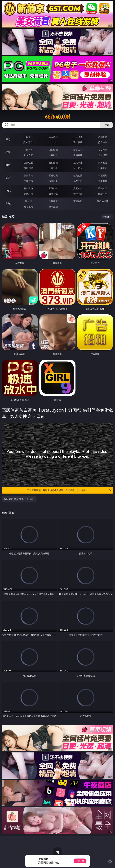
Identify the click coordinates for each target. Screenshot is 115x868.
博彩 (8, 139)
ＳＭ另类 (103, 155)
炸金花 (53, 142)
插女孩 (28, 201)
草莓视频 (78, 201)
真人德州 (53, 137)
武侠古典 (103, 188)
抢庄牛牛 (103, 142)
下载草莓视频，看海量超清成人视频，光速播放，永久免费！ (69, 490)
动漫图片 (103, 175)
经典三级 (53, 168)
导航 (8, 203)
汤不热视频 (103, 201)
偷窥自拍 (28, 175)
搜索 (107, 125)
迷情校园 (28, 194)
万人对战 (78, 137)
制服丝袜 (28, 168)
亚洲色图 (53, 175)
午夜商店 (53, 201)
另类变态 (103, 168)
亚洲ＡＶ (28, 150)
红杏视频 (28, 207)
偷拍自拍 (53, 163)
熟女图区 (78, 181)
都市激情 (28, 188)
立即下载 (80, 861)
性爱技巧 (103, 194)
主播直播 (78, 155)
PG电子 (29, 137)
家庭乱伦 (53, 188)
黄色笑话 (78, 194)
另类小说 (53, 194)
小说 (8, 191)
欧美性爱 (103, 163)
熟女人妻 (28, 155)
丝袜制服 (53, 155)
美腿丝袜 (28, 181)
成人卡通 (78, 163)
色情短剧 (53, 207)
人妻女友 (78, 188)
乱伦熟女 (78, 168)
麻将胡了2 (28, 142)
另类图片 (103, 181)
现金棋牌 (78, 142)
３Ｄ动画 (103, 150)
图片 (8, 178)
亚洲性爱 (28, 163)
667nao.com (57, 117)
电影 (8, 165)
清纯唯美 (53, 181)
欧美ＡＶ (78, 150)
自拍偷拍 (53, 150)
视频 (8, 152)
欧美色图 (78, 175)
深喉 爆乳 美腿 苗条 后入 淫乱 (19, 499)
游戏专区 (103, 137)
